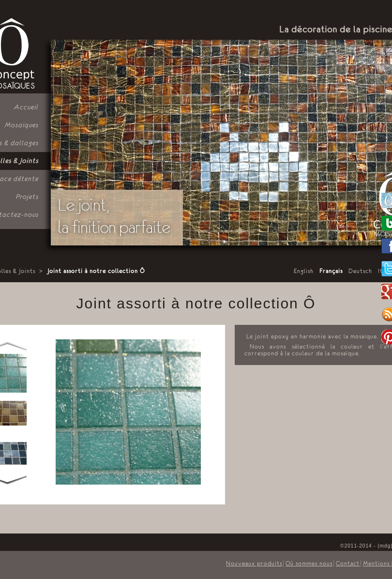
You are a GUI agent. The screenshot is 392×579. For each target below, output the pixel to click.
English (304, 271)
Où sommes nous (309, 564)
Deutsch (360, 271)
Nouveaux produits (254, 564)
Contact (348, 564)
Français (331, 271)
